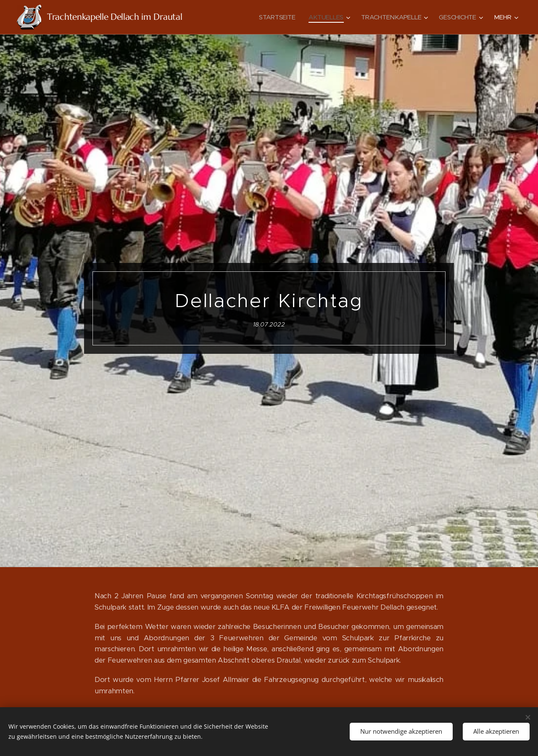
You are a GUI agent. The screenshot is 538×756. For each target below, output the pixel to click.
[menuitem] (275, 17)
